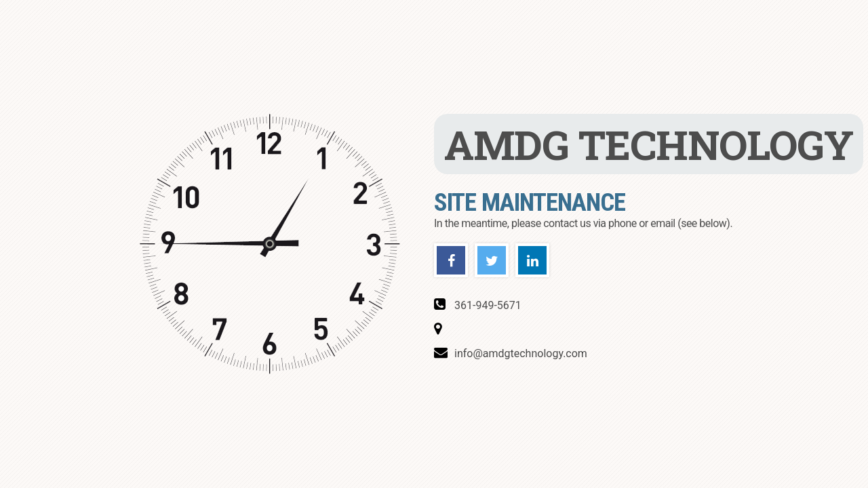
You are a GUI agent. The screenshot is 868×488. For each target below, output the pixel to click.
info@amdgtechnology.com (521, 354)
